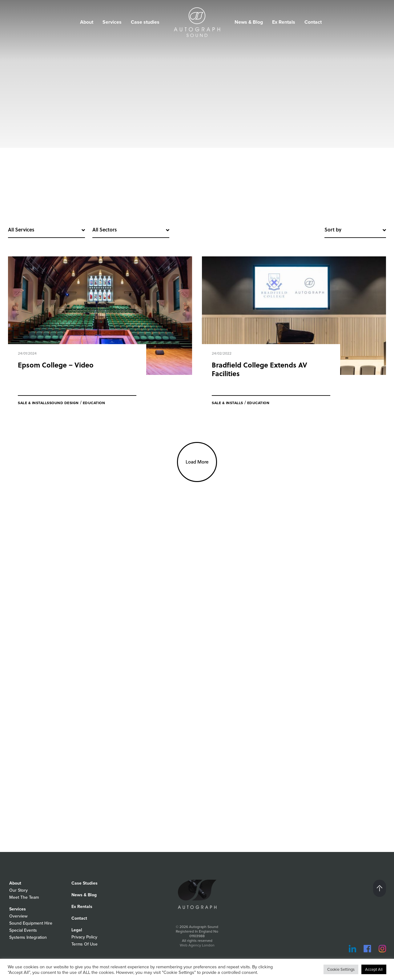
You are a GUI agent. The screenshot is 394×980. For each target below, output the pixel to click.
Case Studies (84, 883)
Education (94, 403)
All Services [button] (21, 229)
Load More (197, 462)
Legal (77, 930)
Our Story (18, 890)
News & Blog (249, 22)
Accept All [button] (374, 969)
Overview (18, 916)
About (87, 22)
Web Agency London (197, 945)
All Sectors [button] (105, 229)
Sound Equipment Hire (31, 923)
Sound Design (64, 403)
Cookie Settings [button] (341, 969)
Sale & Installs (34, 403)
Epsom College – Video (56, 365)
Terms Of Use (84, 944)
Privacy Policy (84, 937)
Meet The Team (24, 897)
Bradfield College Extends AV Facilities (259, 369)
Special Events (23, 930)
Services (112, 22)
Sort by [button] (333, 229)
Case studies (145, 22)
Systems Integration (28, 937)
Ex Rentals (284, 22)
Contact (313, 22)
